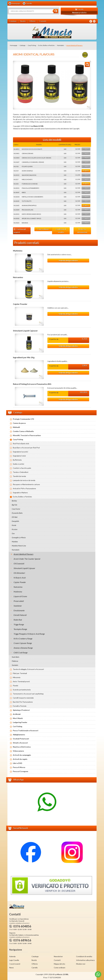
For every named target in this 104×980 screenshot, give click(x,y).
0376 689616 (22, 940)
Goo (13, 533)
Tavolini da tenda (19, 476)
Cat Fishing (18, 726)
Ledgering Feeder (20, 722)
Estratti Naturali (20, 615)
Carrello (35, 968)
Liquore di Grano (20, 596)
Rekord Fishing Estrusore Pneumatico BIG (32, 384)
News (12, 968)
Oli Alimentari (19, 573)
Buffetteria (17, 460)
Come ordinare (43, 229)
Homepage (14, 45)
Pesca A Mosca (19, 767)
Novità (34, 960)
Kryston (15, 529)
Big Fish (14, 505)
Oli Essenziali (19, 563)
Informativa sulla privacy (85, 960)
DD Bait (15, 517)
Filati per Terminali (20, 673)
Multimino (18, 251)
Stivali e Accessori (20, 743)
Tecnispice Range (20, 629)
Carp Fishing (32, 45)
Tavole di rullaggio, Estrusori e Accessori (28, 669)
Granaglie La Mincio (19, 537)
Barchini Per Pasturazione (23, 702)
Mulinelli (16, 427)
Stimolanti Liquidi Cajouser (25, 331)
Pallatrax (15, 661)
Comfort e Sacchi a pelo (22, 468)
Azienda (12, 956)
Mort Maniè (18, 718)
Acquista (86, 171)
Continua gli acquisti (20, 231)
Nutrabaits (61, 45)
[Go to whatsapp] (98, 974)
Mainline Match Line (19, 546)
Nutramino (18, 277)
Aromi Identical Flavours (23, 554)
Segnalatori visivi (19, 456)
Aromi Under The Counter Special (27, 559)
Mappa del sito (59, 964)
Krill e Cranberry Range (23, 638)
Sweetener (18, 606)
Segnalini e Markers (20, 493)
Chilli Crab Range (21, 652)
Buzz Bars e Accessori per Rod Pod (26, 448)
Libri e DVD (18, 763)
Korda (14, 525)
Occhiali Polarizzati (21, 739)
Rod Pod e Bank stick (21, 444)
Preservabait (19, 601)
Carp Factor (16, 509)
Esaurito (86, 149)
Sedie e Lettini (18, 464)
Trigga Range (19, 624)
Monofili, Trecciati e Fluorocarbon (27, 435)
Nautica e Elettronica (22, 747)
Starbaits (15, 665)
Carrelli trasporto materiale (23, 698)
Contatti (57, 960)
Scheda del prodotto (68, 260)
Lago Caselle (14, 960)
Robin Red (18, 620)
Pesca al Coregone (20, 771)
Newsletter (58, 956)
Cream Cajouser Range (23, 643)
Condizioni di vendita (61, 231)
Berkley (14, 501)
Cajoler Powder (20, 304)
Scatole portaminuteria (22, 690)
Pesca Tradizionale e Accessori (26, 730)
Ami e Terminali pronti (21, 681)
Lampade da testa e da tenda (24, 480)
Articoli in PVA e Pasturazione (24, 488)
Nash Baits (15, 657)
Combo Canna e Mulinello (23, 431)
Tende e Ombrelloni (21, 472)
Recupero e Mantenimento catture (26, 484)
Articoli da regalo (20, 759)
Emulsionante (19, 610)
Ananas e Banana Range (23, 648)
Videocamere (18, 751)
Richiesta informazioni (82, 231)
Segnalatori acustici (20, 452)
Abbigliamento (19, 735)
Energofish (15, 521)
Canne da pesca (19, 423)
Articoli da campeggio (22, 755)
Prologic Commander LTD (23, 419)
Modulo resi (81, 964)
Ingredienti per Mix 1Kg (24, 357)
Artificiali (17, 714)
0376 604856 (22, 926)
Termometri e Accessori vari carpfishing (28, 694)
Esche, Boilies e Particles (46, 45)
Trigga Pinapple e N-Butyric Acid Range (29, 634)
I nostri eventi (15, 964)
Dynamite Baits (17, 513)
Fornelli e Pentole (20, 706)
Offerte (35, 964)
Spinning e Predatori (21, 710)
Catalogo (22, 45)
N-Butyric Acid (20, 578)
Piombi (15, 686)
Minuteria (17, 677)
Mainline (15, 542)
